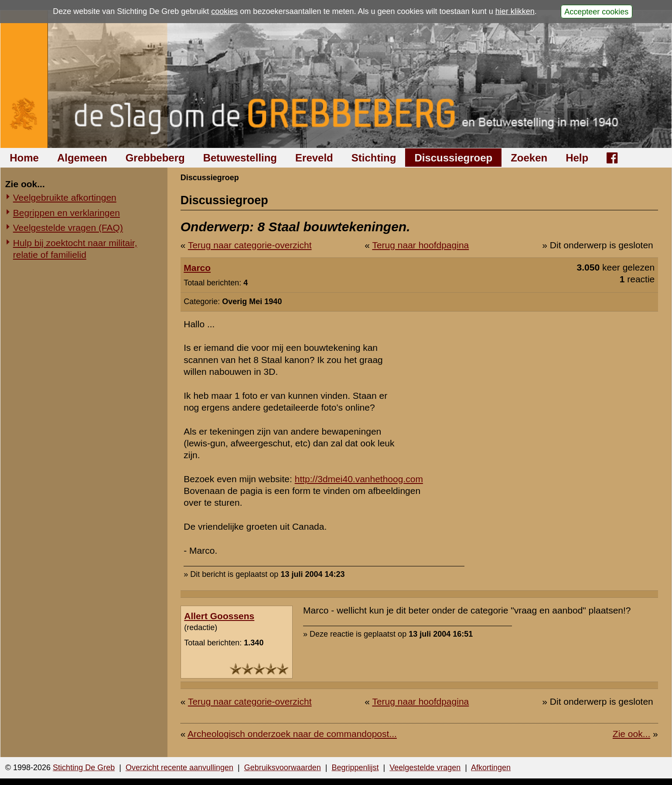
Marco (197, 268)
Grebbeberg (155, 158)
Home (24, 158)
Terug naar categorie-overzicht (250, 245)
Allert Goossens (219, 616)
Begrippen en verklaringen (67, 213)
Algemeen (82, 158)
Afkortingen (491, 768)
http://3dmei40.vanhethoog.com (359, 479)
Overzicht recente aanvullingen (179, 768)
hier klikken (515, 11)
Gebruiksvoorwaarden (283, 768)
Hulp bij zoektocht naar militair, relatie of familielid (75, 249)
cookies (224, 11)
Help (577, 158)
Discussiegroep (453, 158)
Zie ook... (631, 734)
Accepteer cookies (596, 11)
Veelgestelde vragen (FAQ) (68, 228)
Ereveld (314, 158)
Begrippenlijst (355, 768)
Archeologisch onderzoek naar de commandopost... (292, 734)
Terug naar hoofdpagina (420, 245)
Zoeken (529, 158)
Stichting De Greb (84, 768)
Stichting (374, 158)
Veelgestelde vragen (425, 768)
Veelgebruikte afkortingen (65, 197)
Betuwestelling (240, 158)
